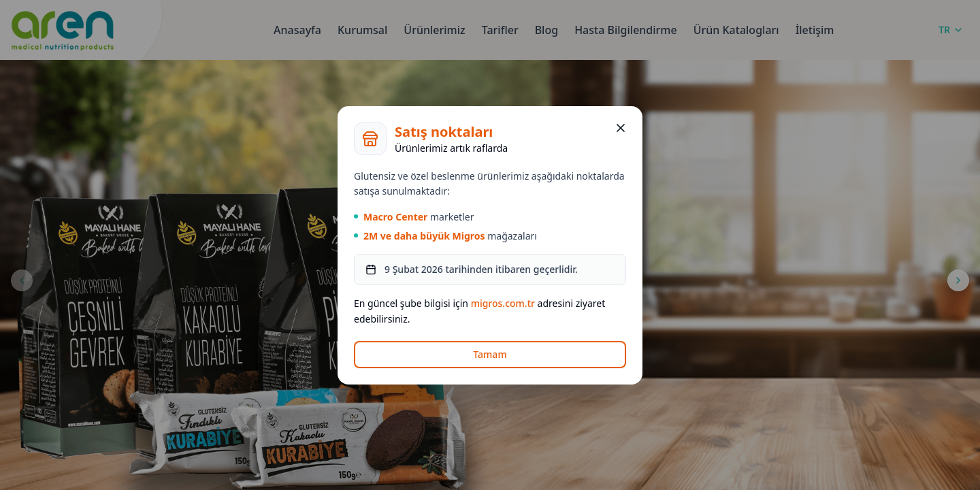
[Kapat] (621, 128)
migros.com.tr (503, 303)
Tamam (490, 354)
